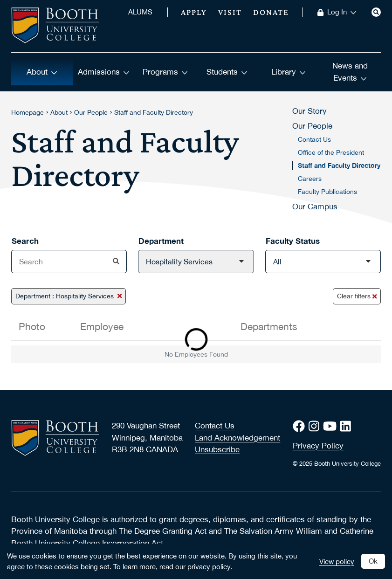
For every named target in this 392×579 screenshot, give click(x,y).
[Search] (376, 12)
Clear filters (357, 296)
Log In (342, 12)
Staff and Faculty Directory (154, 112)
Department (161, 241)
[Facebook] (301, 426)
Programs (165, 72)
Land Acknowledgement (237, 438)
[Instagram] (316, 426)
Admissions (104, 72)
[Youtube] (332, 426)
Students (227, 72)
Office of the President (331, 152)
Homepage (28, 112)
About (42, 72)
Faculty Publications (327, 192)
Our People (91, 112)
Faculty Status (293, 241)
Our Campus (315, 207)
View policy (337, 561)
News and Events (350, 72)
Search (25, 241)
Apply (194, 12)
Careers (310, 179)
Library (289, 72)
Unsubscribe (217, 449)
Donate (271, 12)
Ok (373, 561)
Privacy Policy (318, 446)
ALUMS (140, 12)
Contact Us (314, 139)
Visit (230, 12)
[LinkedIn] (347, 426)
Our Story (309, 111)
